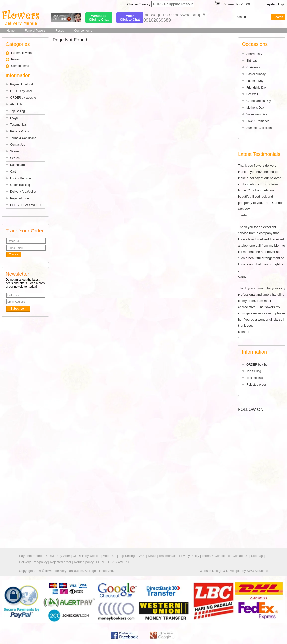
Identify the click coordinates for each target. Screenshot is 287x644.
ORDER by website (23, 98)
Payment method (22, 84)
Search (15, 158)
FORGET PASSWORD (25, 205)
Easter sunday (256, 74)
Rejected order (20, 198)
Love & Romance (258, 121)
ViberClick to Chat (130, 18)
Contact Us (18, 145)
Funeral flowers (35, 31)
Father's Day (255, 81)
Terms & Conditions (23, 138)
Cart (13, 172)
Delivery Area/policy (23, 192)
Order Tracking (20, 185)
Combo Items (83, 31)
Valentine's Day (257, 114)
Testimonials (18, 125)
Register (270, 4)
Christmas (253, 67)
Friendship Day (257, 88)
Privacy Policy (20, 131)
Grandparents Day (259, 101)
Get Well (252, 94)
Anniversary (254, 54)
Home (11, 31)
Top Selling (18, 111)
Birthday (252, 61)
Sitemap (16, 151)
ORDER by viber (21, 91)
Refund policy (84, 562)
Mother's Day (255, 108)
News (152, 556)
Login (282, 4)
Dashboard (18, 165)
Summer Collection (259, 128)
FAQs (14, 118)
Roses (60, 31)
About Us (16, 104)
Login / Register (21, 178)
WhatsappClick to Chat (99, 18)
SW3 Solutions (257, 571)
